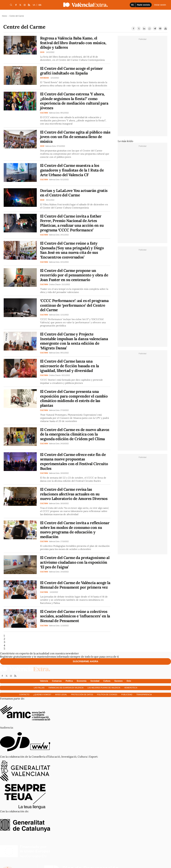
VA (34, 5)
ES (40, 5)
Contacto (24, 695)
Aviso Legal (61, 695)
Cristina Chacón (55, 285)
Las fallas (39, 688)
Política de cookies (107, 695)
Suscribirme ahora (86, 661)
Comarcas (57, 681)
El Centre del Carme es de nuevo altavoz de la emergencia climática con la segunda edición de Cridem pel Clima (75, 434)
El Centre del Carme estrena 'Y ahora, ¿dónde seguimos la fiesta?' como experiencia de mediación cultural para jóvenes (74, 101)
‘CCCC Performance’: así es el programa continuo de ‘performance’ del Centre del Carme (74, 305)
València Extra (54, 113)
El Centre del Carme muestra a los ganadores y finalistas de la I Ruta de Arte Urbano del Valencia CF (72, 170)
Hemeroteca (131, 688)
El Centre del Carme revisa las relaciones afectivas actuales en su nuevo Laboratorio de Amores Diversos (74, 494)
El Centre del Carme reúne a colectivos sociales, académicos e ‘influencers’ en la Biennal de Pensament (75, 616)
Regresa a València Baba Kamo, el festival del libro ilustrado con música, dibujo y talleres (73, 43)
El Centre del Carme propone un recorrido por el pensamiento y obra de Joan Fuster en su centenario (74, 275)
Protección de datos (82, 695)
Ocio (129, 681)
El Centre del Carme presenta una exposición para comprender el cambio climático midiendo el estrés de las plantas (74, 398)
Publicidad (127, 695)
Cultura (107, 681)
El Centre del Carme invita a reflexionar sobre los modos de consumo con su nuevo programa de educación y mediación (75, 530)
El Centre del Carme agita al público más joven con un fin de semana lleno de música (75, 137)
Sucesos (118, 681)
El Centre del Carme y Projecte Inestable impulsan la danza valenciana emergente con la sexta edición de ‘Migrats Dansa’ (74, 341)
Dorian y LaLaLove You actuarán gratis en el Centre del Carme (74, 193)
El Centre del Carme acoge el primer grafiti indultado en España (71, 71)
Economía (82, 681)
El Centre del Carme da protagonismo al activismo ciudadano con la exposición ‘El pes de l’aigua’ (75, 562)
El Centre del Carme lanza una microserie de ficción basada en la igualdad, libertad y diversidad (69, 366)
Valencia (44, 681)
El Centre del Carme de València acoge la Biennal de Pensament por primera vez (75, 585)
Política (69, 681)
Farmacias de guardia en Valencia (66, 688)
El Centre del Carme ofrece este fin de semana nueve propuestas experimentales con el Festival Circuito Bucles (74, 461)
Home (4, 16)
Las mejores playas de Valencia (104, 688)
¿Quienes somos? (42, 695)
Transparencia (144, 695)
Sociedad (95, 681)
